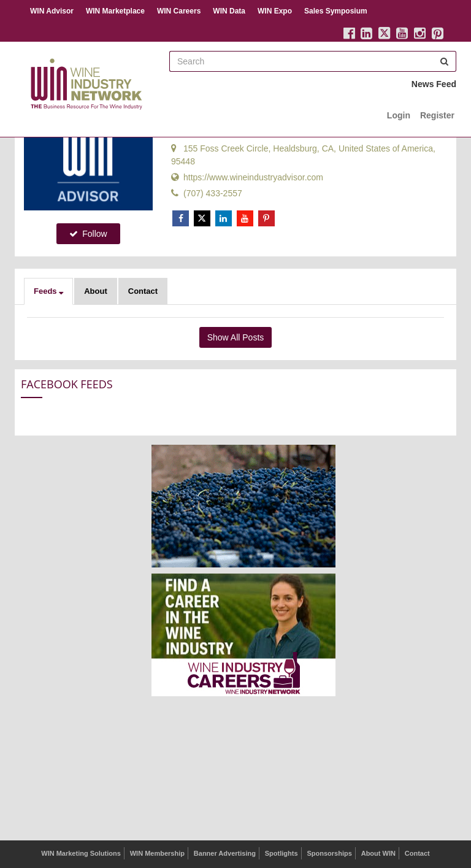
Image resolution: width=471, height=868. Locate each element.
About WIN (378, 853)
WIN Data (229, 11)
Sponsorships (329, 853)
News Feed (434, 84)
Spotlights (281, 853)
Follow (88, 234)
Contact (143, 291)
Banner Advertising (225, 853)
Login (399, 115)
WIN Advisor (52, 11)
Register (437, 115)
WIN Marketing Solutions (81, 853)
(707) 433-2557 (207, 193)
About (96, 291)
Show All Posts (236, 337)
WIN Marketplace (115, 11)
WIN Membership (157, 853)
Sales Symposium (336, 11)
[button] (48, 291)
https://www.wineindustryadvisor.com (247, 177)
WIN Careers (179, 11)
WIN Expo (275, 11)
